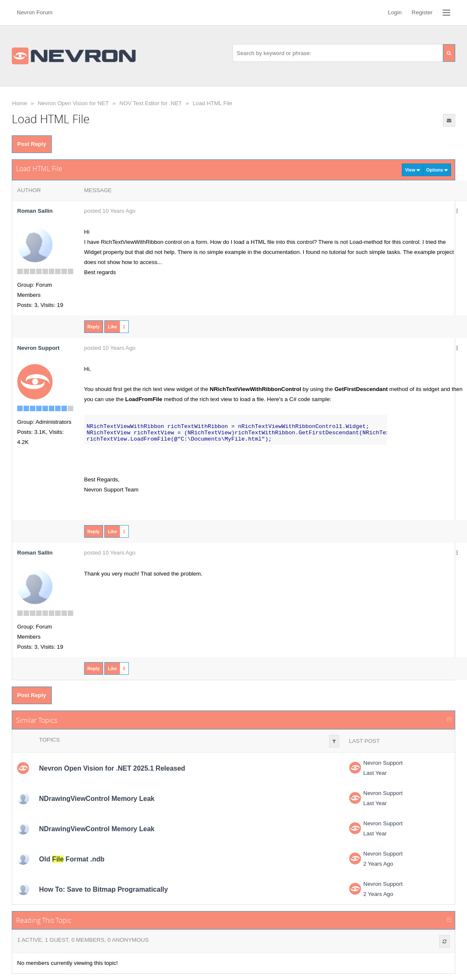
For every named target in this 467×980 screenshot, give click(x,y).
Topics (49, 740)
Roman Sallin (35, 211)
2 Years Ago (378, 864)
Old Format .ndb (72, 859)
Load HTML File (212, 103)
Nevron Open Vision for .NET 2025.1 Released (112, 768)
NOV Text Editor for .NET (151, 103)
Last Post (365, 741)
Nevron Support (383, 763)
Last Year (375, 773)
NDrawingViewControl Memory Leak (97, 799)
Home (20, 103)
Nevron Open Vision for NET (73, 103)
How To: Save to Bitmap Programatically (103, 889)
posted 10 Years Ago (110, 211)
